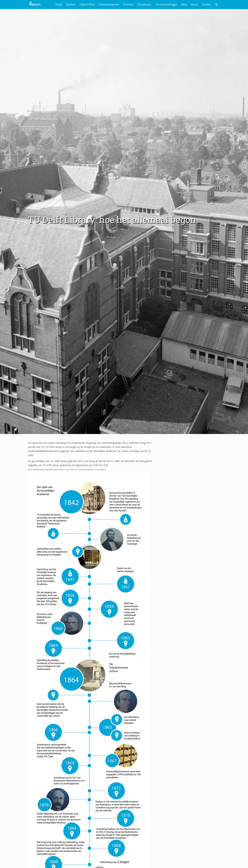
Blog (184, 5)
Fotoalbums (144, 5)
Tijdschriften (87, 5)
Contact (206, 5)
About (194, 5)
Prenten (128, 5)
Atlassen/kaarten (109, 5)
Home (59, 5)
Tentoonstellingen (166, 5)
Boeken (71, 5)
